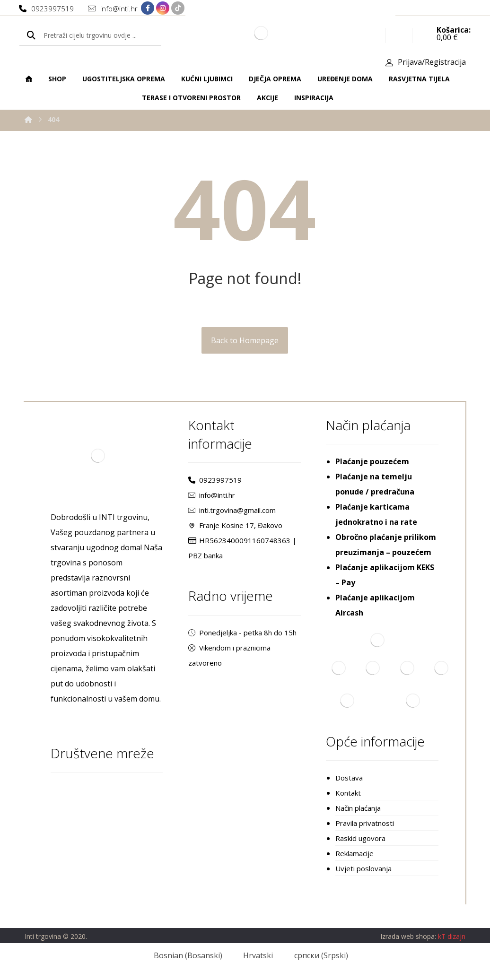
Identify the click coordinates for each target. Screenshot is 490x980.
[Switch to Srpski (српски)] (315, 955)
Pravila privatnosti (365, 823)
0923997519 (215, 480)
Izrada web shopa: (408, 936)
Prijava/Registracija (432, 62)
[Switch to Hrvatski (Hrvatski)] (252, 955)
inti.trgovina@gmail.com (232, 510)
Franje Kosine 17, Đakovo (235, 525)
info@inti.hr (212, 495)
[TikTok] (178, 8)
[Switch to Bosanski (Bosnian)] (182, 955)
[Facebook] (148, 8)
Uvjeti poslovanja (363, 868)
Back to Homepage (245, 340)
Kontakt (348, 793)
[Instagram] (163, 8)
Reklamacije (354, 853)
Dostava (349, 778)
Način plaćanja (358, 808)
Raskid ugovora (360, 838)
